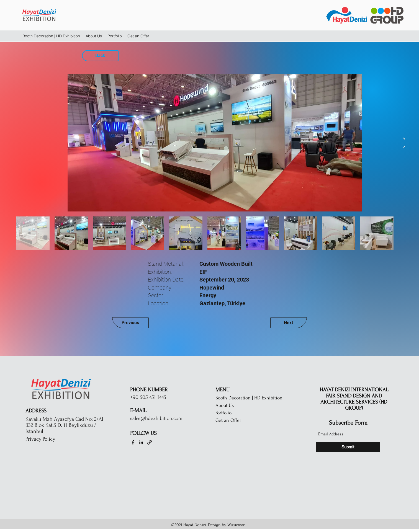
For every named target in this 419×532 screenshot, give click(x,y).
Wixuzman (237, 525)
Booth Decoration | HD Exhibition (249, 398)
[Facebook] (133, 442)
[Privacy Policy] (55, 439)
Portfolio (223, 413)
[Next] (289, 323)
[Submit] (348, 447)
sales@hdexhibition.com (156, 418)
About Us (225, 405)
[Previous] (130, 323)
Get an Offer (228, 420)
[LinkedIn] (141, 442)
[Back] (100, 56)
